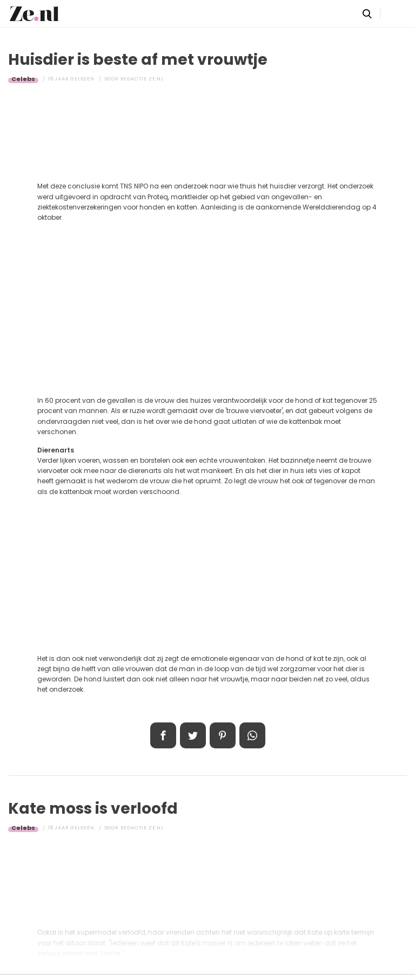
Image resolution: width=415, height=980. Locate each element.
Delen (163, 735)
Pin (223, 735)
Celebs (23, 79)
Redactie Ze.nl (142, 79)
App (252, 735)
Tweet (193, 735)
